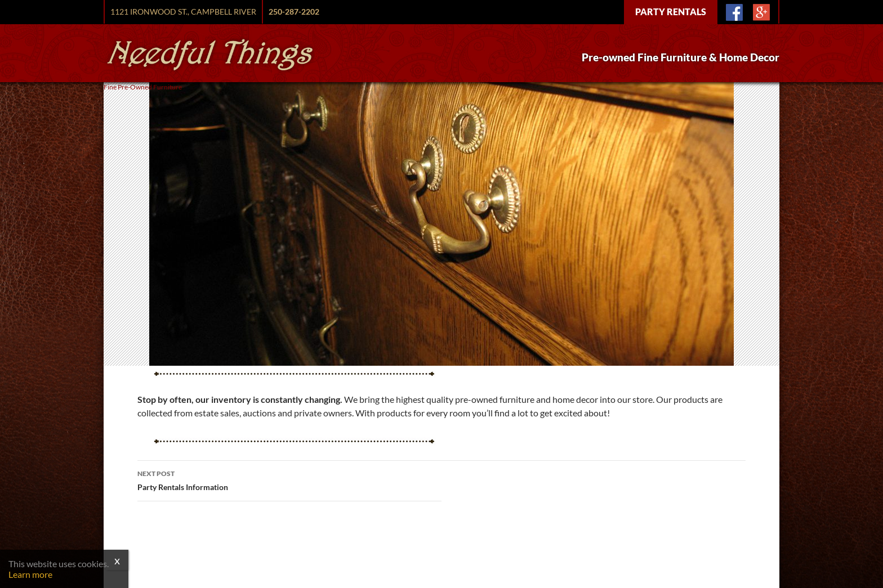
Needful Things (210, 55)
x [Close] (117, 560)
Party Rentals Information (289, 479)
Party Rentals (671, 12)
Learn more (30, 574)
